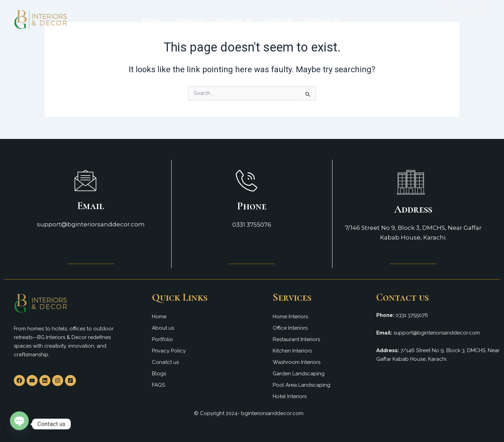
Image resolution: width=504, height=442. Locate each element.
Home (152, 20)
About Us (188, 20)
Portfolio (279, 20)
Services (234, 20)
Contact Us (322, 20)
